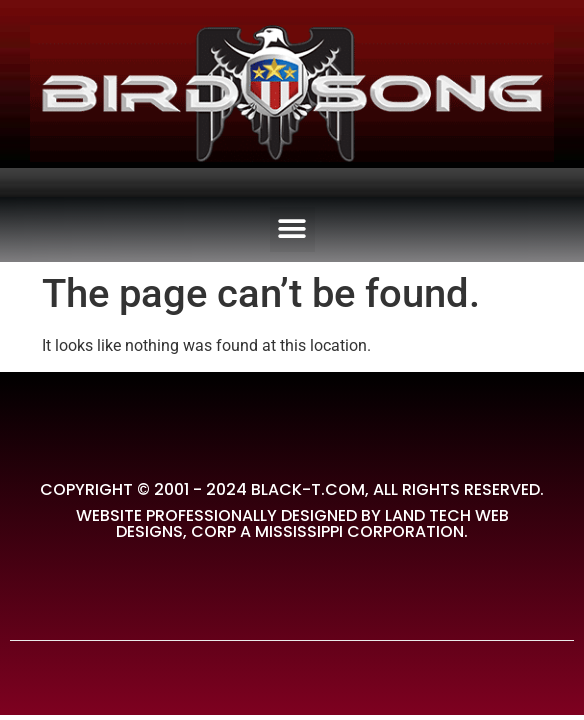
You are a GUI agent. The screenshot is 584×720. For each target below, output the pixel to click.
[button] (292, 229)
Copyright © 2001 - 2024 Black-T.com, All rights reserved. (292, 489)
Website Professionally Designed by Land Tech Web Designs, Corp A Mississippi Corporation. (292, 523)
